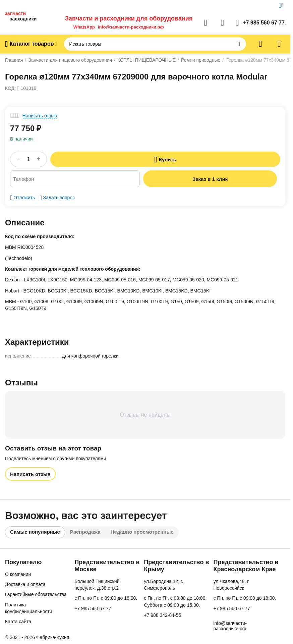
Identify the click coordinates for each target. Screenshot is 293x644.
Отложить (22, 198)
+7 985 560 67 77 (93, 608)
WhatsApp (84, 27)
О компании (18, 574)
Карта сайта (18, 622)
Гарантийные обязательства (36, 594)
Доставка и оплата (25, 584)
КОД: (10, 88)
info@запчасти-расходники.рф (131, 27)
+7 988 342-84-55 (162, 615)
